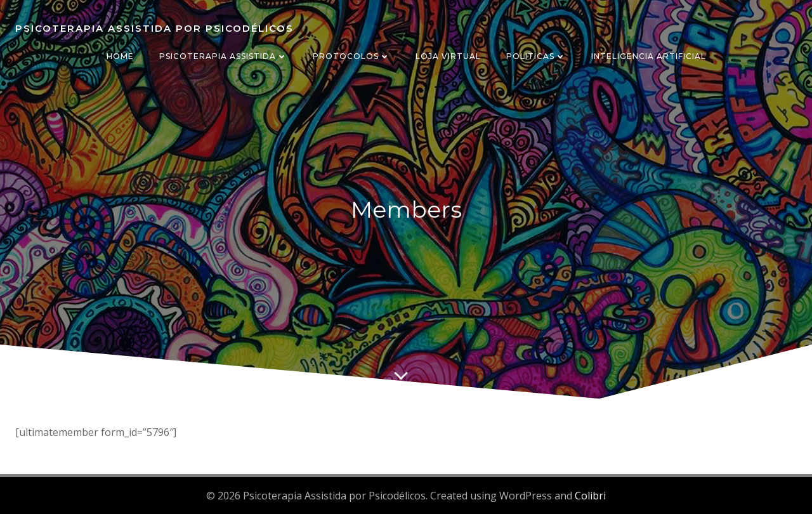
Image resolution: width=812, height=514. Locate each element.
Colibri (590, 496)
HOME (120, 56)
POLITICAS (536, 56)
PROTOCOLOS (351, 56)
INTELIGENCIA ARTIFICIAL (649, 56)
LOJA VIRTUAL (448, 56)
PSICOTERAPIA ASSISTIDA (223, 56)
